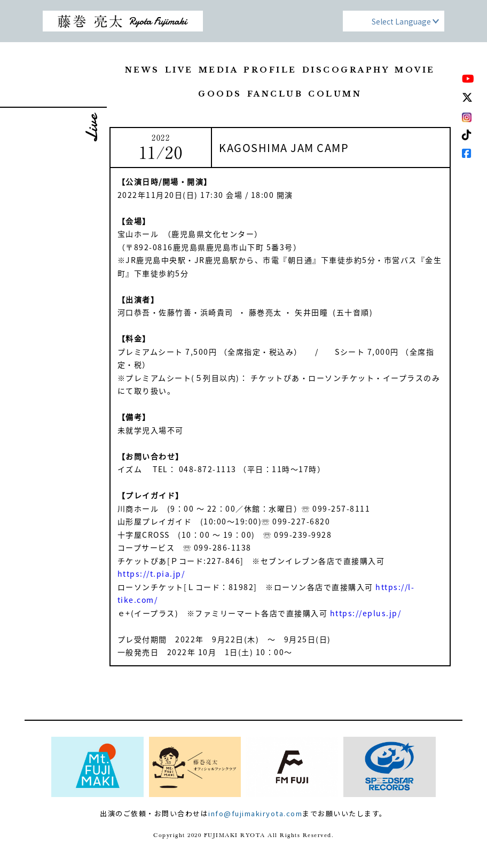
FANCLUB (275, 94)
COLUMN (335, 94)
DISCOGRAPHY (346, 70)
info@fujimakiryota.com (255, 813)
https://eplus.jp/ (366, 613)
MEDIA (219, 70)
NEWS (142, 70)
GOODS (220, 94)
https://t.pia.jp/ (151, 574)
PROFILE (270, 70)
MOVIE (415, 70)
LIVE (179, 70)
